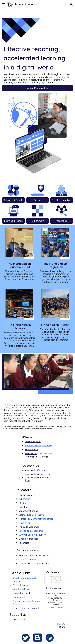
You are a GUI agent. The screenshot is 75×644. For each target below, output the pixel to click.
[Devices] (38, 200)
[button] (4, 4)
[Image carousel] (56, 580)
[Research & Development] (13, 200)
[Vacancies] (62, 221)
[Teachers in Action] (62, 200)
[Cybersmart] (38, 221)
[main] (37, 64)
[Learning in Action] (13, 221)
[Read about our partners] (56, 588)
